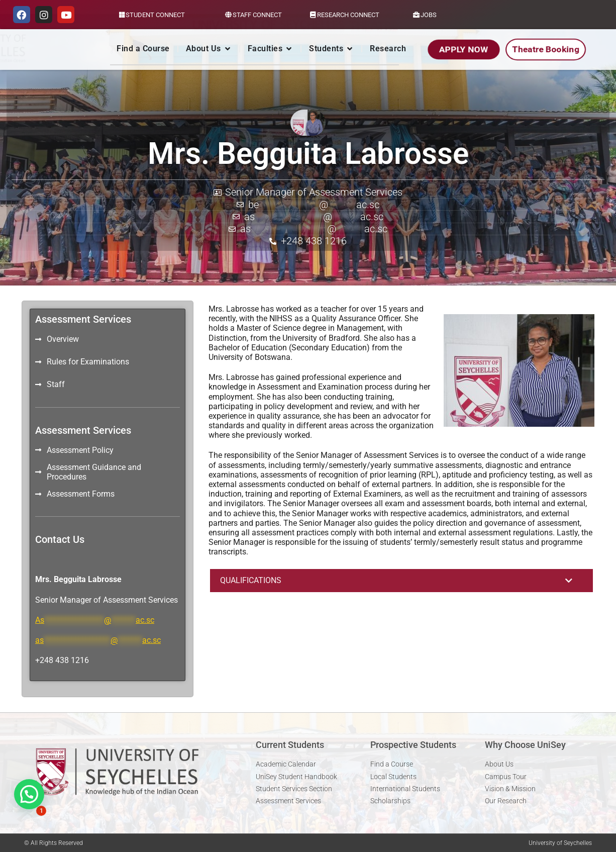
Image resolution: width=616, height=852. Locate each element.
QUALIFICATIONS (251, 580)
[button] (401, 581)
